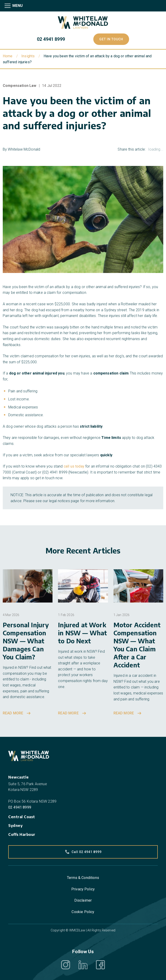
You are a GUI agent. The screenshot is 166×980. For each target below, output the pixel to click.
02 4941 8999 (51, 39)
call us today (74, 466)
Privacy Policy (83, 889)
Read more (17, 713)
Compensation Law (20, 86)
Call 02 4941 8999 (83, 852)
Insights (28, 56)
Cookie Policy (83, 912)
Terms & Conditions (83, 878)
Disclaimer (83, 900)
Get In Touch (111, 39)
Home (8, 56)
